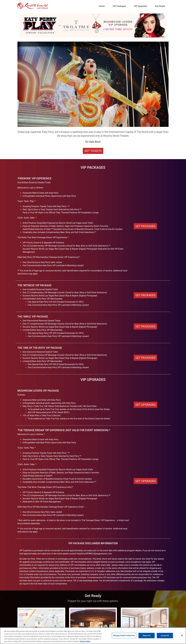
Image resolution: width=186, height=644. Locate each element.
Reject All (147, 636)
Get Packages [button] (145, 226)
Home (102, 6)
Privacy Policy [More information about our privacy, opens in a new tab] (85, 641)
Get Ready (160, 6)
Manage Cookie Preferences (124, 636)
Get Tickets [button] (93, 151)
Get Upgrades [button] (146, 405)
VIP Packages (119, 6)
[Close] (182, 635)
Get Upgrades (146, 481)
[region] (93, 636)
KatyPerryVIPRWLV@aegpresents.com (94, 554)
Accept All (165, 636)
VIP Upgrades (141, 6)
